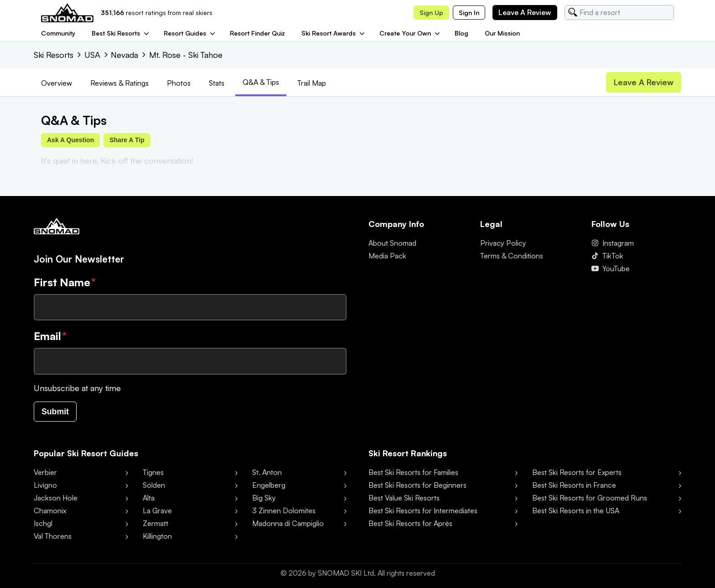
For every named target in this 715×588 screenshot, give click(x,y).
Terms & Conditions (512, 256)
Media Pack (387, 256)
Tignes (153, 473)
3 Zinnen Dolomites (284, 511)
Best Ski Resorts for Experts (577, 473)
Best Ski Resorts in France (574, 485)
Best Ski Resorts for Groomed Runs (590, 498)
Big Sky (264, 498)
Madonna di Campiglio (288, 524)
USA (92, 55)
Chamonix (50, 511)
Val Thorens (53, 536)
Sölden (154, 485)
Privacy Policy (503, 243)
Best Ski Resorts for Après (410, 524)
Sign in (469, 13)
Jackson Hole (56, 498)
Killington (157, 536)
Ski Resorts (54, 55)
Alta (149, 498)
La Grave (157, 511)
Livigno (45, 485)
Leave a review (525, 12)
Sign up (431, 13)
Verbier (45, 473)
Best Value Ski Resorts (404, 498)
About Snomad (392, 243)
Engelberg (269, 485)
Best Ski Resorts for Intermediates (423, 511)
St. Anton (267, 473)
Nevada (124, 55)
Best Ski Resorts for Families (413, 473)
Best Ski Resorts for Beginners (417, 485)
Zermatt (155, 524)
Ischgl (43, 524)
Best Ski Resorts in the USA (576, 511)
